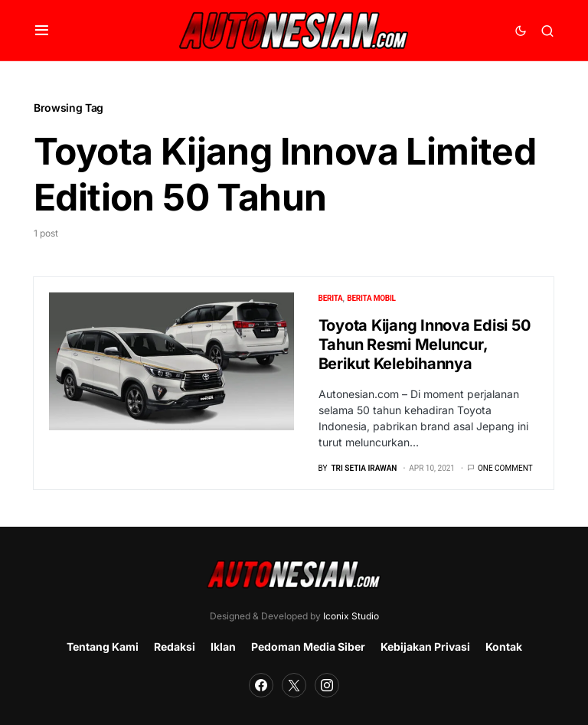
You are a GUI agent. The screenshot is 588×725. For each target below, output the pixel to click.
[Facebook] (261, 685)
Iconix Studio (351, 616)
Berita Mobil (371, 298)
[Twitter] (294, 685)
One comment (505, 468)
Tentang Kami (103, 647)
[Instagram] (327, 685)
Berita (331, 298)
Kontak (504, 647)
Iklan (223, 647)
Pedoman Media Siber (308, 647)
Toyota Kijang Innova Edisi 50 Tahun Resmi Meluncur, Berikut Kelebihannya (425, 345)
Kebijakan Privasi (425, 647)
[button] (42, 31)
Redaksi (175, 647)
